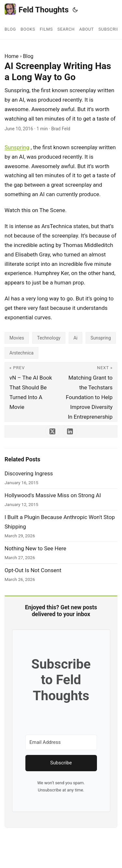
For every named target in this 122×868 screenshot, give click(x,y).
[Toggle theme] (75, 10)
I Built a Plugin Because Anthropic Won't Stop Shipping (60, 522)
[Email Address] (61, 742)
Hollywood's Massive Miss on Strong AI (53, 495)
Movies (17, 338)
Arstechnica (21, 353)
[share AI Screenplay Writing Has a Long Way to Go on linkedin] (70, 431)
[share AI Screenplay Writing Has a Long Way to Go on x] (52, 431)
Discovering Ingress (29, 473)
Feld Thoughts (37, 9)
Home (12, 56)
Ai (76, 338)
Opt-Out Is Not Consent (33, 570)
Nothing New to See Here (35, 548)
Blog (28, 56)
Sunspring (17, 147)
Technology (49, 338)
